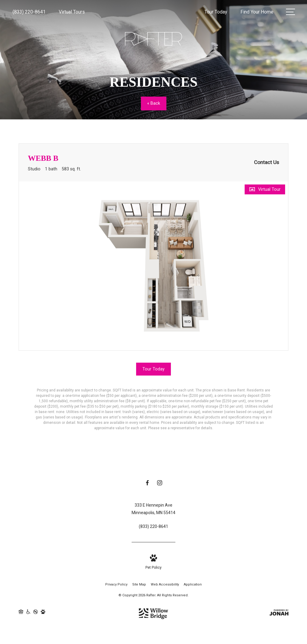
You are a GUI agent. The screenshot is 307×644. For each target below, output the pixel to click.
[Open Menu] (291, 12)
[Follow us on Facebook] (147, 485)
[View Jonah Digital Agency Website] (279, 615)
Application (193, 585)
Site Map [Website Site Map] (139, 585)
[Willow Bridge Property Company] (153, 613)
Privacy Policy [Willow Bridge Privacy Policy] (116, 585)
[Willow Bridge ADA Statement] (28, 615)
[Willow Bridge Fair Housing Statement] (21, 615)
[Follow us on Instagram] (160, 485)
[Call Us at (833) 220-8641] (29, 12)
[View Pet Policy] (153, 563)
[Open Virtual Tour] (265, 189)
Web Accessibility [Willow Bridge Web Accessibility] (165, 585)
